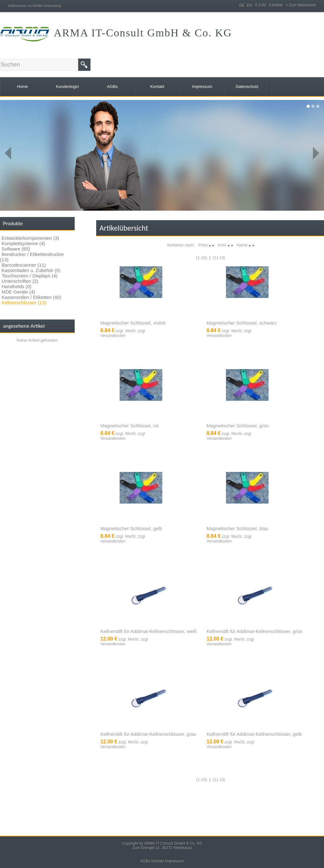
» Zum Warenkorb (301, 5)
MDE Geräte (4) (18, 292)
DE (242, 5)
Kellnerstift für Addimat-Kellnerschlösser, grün (255, 631)
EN (249, 5)
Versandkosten (113, 336)
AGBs (145, 861)
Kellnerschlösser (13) (24, 303)
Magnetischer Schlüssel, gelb (131, 528)
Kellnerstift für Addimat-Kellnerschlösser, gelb (254, 734)
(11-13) (219, 258)
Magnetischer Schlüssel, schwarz (242, 323)
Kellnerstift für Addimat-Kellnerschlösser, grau (148, 734)
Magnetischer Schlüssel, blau (237, 528)
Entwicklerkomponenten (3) (30, 238)
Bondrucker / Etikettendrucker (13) (32, 257)
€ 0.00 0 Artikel (271, 5)
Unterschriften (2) (20, 281)
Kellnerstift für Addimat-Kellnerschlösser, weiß (148, 631)
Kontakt (158, 861)
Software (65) (16, 249)
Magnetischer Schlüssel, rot (129, 426)
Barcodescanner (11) (24, 265)
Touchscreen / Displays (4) (30, 276)
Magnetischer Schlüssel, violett (133, 323)
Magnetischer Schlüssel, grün (238, 426)
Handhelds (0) (16, 286)
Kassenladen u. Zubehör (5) (31, 270)
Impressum (174, 861)
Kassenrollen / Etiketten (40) (31, 297)
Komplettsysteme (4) (23, 243)
